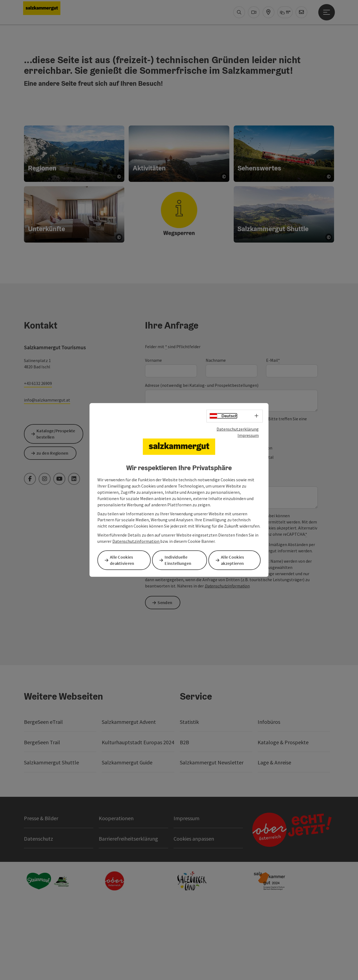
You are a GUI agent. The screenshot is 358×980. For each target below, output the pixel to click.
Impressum (248, 436)
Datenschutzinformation (136, 542)
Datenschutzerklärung (238, 430)
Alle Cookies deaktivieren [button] (124, 560)
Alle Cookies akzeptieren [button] (234, 560)
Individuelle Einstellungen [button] (180, 560)
